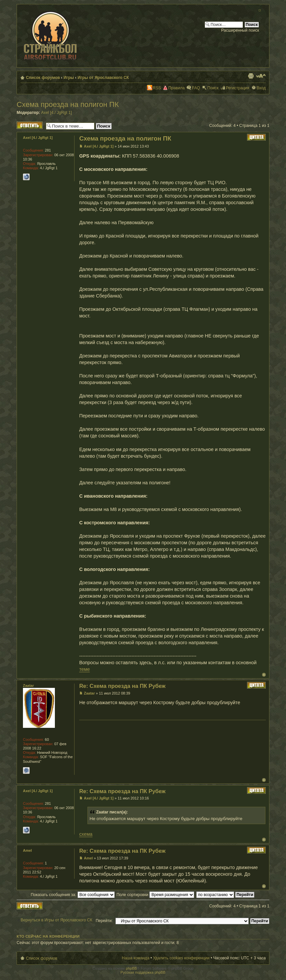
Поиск (213, 88)
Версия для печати (251, 76)
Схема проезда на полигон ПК (68, 104)
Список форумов (43, 78)
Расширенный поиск (240, 30)
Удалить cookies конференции (181, 958)
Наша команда (136, 958)
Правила (176, 88)
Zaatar (89, 693)
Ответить (30, 125)
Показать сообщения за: (73, 895)
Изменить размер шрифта (261, 76)
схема (86, 834)
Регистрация (238, 88)
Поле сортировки (155, 895)
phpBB (132, 968)
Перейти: (104, 921)
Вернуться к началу (264, 675)
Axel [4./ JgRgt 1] (57, 113)
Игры (69, 78)
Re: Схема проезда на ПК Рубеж (122, 686)
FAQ (196, 88)
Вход (261, 88)
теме (84, 669)
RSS (157, 88)
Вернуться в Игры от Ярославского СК (57, 920)
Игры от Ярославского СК (103, 78)
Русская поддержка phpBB (143, 972)
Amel (88, 858)
